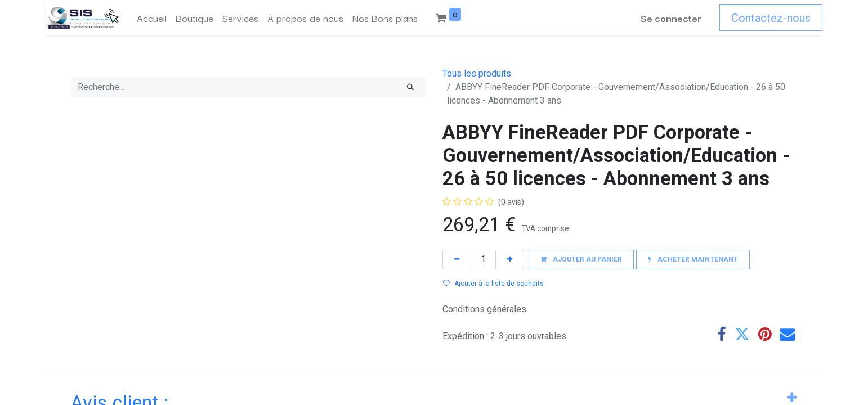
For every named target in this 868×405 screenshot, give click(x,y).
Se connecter (671, 18)
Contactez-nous (771, 18)
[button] (581, 260)
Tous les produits (477, 73)
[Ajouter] (510, 260)
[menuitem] (152, 18)
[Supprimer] (457, 260)
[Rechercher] (410, 87)
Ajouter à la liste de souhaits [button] (493, 283)
